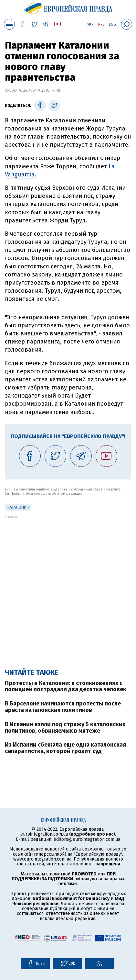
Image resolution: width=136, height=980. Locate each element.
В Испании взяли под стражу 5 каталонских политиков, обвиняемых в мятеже (65, 727)
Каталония (18, 507)
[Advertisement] (68, 587)
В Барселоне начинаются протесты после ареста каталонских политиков (63, 707)
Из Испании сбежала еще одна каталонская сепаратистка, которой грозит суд (65, 748)
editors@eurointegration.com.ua (87, 839)
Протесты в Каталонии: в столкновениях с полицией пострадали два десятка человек (66, 686)
